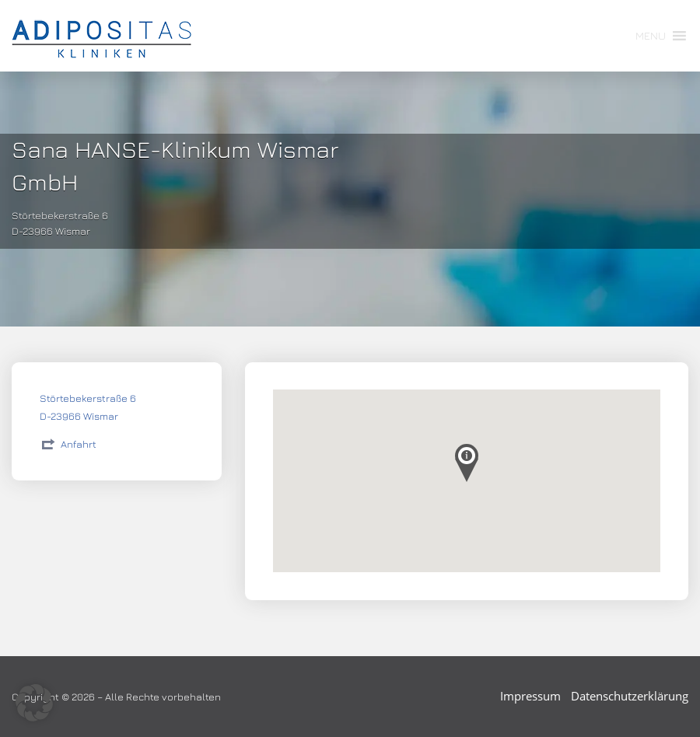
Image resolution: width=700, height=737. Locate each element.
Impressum (530, 696)
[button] (651, 36)
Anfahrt (79, 444)
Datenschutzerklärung (630, 696)
